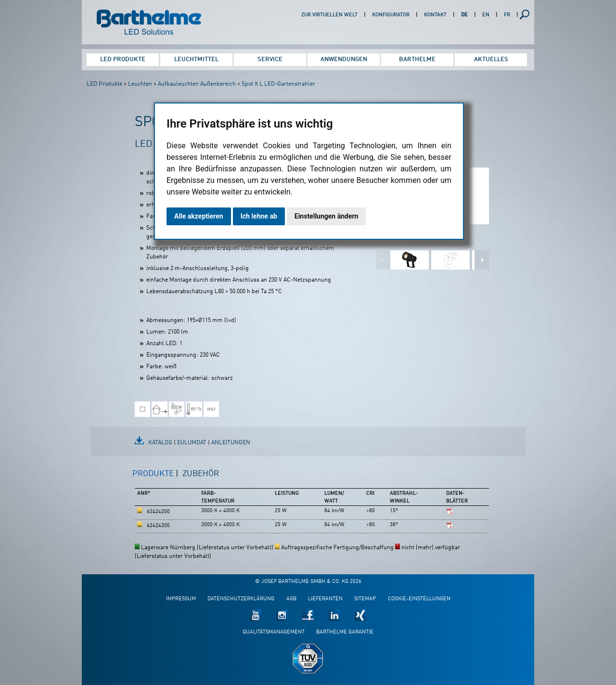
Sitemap (365, 599)
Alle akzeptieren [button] (199, 216)
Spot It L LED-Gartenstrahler (278, 84)
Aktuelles (491, 59)
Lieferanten (325, 599)
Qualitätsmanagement (274, 632)
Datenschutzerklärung (241, 599)
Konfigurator (391, 15)
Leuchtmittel (196, 59)
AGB (291, 599)
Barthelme (417, 59)
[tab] (155, 478)
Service (270, 59)
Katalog (160, 443)
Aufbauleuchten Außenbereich (197, 84)
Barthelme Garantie (345, 632)
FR (507, 15)
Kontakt (435, 15)
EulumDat (192, 443)
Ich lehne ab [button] (259, 216)
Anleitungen (231, 443)
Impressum (181, 599)
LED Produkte (123, 59)
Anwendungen (344, 59)
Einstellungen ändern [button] (327, 216)
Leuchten (140, 84)
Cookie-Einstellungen (419, 599)
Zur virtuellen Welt (329, 15)
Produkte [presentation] (153, 474)
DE (464, 15)
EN (486, 15)
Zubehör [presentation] (201, 474)
